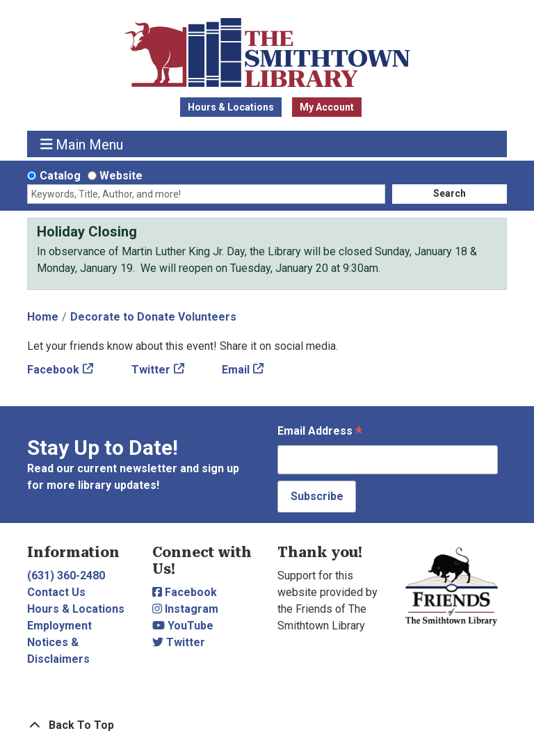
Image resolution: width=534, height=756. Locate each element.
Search (450, 193)
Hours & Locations (231, 107)
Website (121, 176)
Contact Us (56, 592)
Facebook (53, 370)
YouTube (183, 626)
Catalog (60, 176)
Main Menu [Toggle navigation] (82, 144)
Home (43, 317)
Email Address (320, 432)
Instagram (185, 609)
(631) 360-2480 (66, 576)
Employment (59, 626)
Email (236, 370)
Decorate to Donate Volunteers (153, 317)
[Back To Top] (267, 725)
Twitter (151, 370)
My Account (327, 107)
